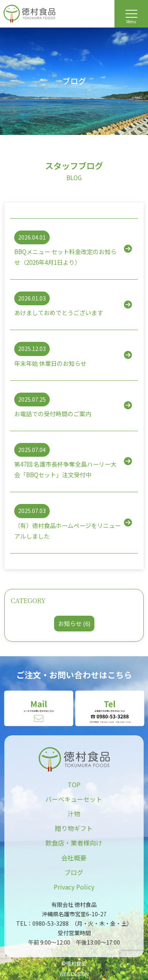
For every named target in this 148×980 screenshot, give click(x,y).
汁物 (74, 814)
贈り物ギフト (74, 828)
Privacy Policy (74, 887)
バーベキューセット (74, 799)
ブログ (74, 872)
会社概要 (74, 858)
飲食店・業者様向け (74, 843)
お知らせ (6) (74, 623)
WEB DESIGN (74, 974)
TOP (74, 784)
